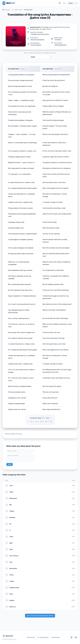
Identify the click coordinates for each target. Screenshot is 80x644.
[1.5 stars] (34, 421)
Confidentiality (55, 637)
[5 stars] (51, 421)
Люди (11, 492)
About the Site (31, 637)
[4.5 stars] (48, 421)
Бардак (12, 600)
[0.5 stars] (29, 421)
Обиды (12, 511)
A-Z (64, 3)
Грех (11, 562)
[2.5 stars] (39, 421)
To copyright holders (43, 637)
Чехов (11, 575)
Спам (11, 537)
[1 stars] (32, 421)
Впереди (12, 517)
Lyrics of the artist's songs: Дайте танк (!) (40, 616)
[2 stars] (36, 421)
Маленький (13, 498)
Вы (10, 524)
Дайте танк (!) (19, 10)
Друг (11, 543)
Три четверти (14, 556)
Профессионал (14, 588)
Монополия (13, 568)
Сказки (12, 581)
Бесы (11, 594)
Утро (11, 486)
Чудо (11, 549)
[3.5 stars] (44, 421)
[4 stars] (46, 421)
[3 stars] (41, 421)
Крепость (13, 607)
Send (10, 464)
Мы (11, 505)
